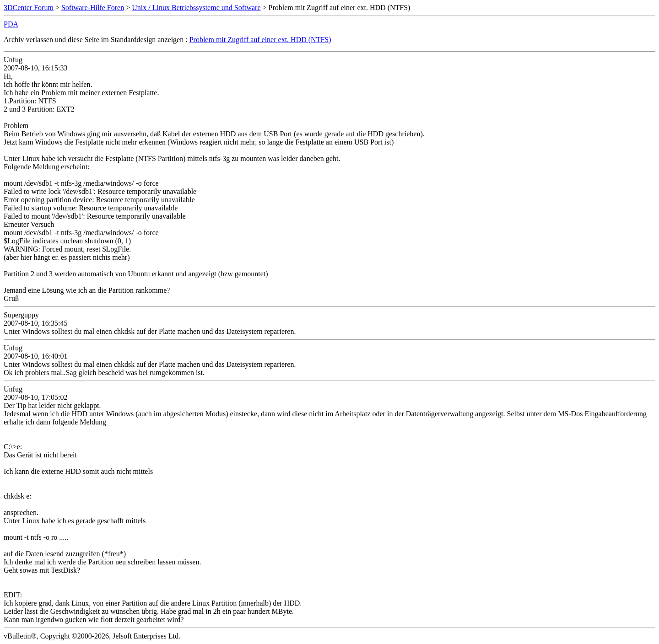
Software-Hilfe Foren (93, 8)
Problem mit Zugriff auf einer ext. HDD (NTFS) (260, 40)
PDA (11, 24)
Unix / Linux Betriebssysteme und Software (196, 8)
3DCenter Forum (29, 8)
